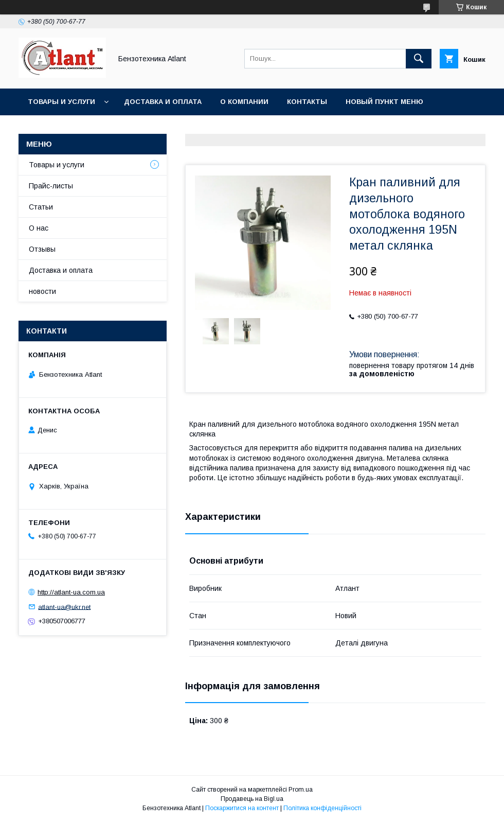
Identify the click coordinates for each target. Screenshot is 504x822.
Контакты (307, 102)
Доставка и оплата (163, 102)
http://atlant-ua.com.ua (71, 592)
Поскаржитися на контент (242, 808)
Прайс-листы (51, 186)
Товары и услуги (61, 102)
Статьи (41, 207)
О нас (39, 228)
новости (42, 291)
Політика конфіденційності (322, 808)
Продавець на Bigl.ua (252, 799)
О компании (244, 102)
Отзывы (42, 249)
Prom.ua (301, 790)
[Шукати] (419, 59)
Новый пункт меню (384, 102)
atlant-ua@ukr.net (64, 607)
